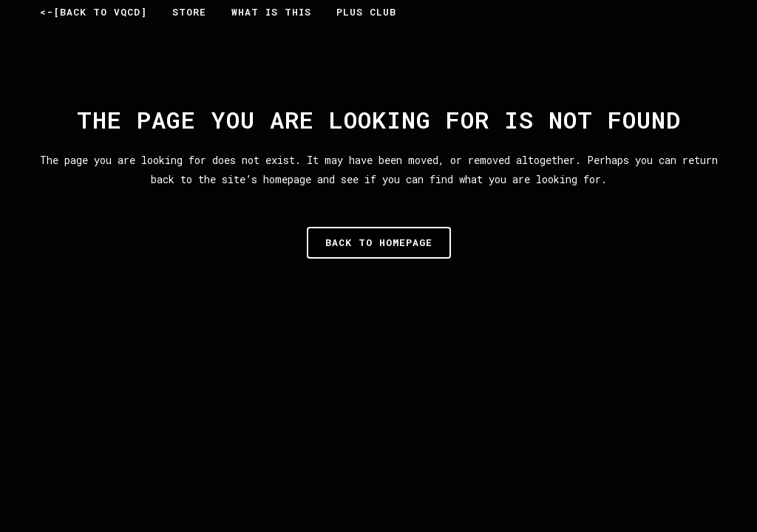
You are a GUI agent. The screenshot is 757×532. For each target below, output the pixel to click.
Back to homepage (379, 242)
